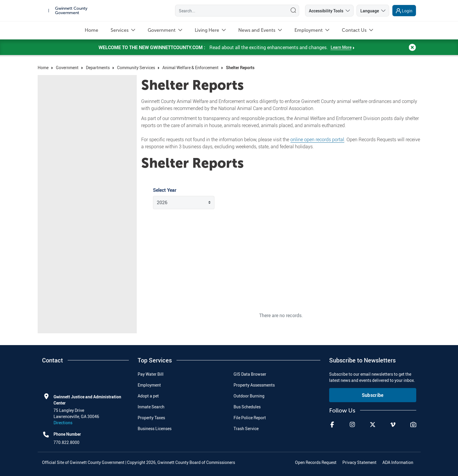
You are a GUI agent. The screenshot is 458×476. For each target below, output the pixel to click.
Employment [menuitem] (149, 385)
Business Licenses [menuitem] (155, 428)
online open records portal (317, 139)
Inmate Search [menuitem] (151, 407)
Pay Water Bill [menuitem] (151, 374)
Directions (63, 423)
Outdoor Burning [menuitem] (249, 396)
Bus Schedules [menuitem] (247, 407)
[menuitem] (91, 36)
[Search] (230, 13)
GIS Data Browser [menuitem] (250, 374)
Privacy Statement (359, 462)
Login (407, 13)
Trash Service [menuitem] (246, 428)
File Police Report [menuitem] (250, 418)
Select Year (165, 190)
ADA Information (398, 462)
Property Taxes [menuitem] (151, 418)
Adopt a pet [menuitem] (148, 396)
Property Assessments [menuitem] (254, 385)
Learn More (341, 53)
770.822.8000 (66, 442)
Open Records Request (316, 462)
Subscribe (373, 395)
